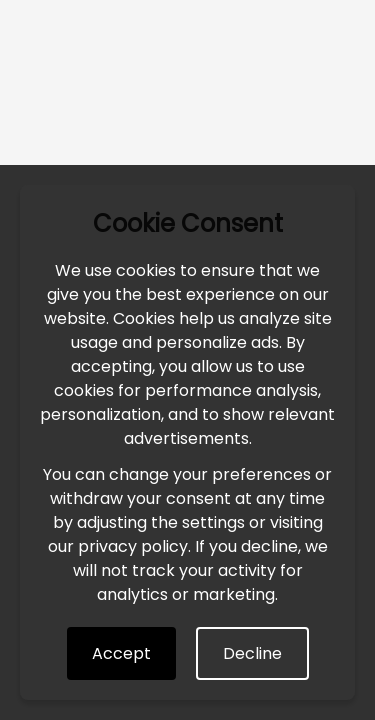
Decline (252, 653)
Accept (121, 653)
